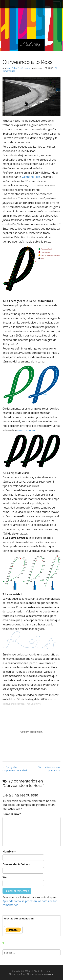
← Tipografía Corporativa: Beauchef (15, 769)
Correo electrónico (16, 864)
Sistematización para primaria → (49, 769)
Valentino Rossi (31, 177)
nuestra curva (26, 430)
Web (5, 877)
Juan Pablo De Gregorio (18, 68)
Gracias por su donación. (19, 919)
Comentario (12, 814)
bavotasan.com (46, 974)
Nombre (9, 851)
